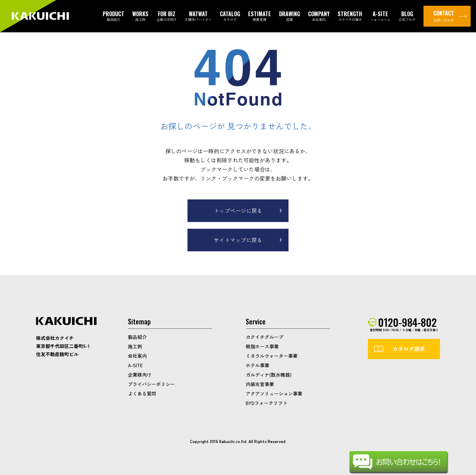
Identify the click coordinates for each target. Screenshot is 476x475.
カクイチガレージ (40, 16)
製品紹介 (137, 337)
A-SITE (135, 365)
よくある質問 (142, 393)
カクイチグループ (265, 337)
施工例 (135, 346)
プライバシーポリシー (151, 384)
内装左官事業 (260, 384)
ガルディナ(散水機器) (269, 375)
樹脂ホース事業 (262, 346)
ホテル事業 (258, 365)
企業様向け (140, 375)
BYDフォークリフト (267, 403)
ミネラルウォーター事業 (272, 356)
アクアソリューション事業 (274, 393)
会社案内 (137, 356)
